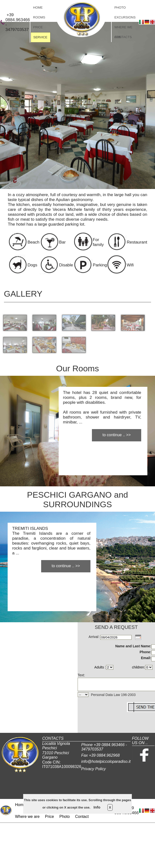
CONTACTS (123, 37)
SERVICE (40, 37)
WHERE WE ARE (123, 29)
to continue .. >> (117, 435)
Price (50, 817)
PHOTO (120, 7)
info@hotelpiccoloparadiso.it (106, 761)
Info (97, 807)
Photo (65, 817)
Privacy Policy (94, 769)
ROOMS (39, 17)
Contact (82, 817)
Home (20, 805)
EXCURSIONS (125, 17)
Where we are (27, 817)
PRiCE (38, 27)
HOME (38, 7)
